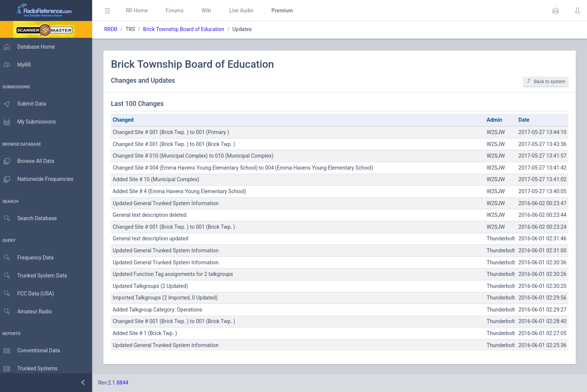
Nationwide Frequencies (39, 179)
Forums (178, 10)
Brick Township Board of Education (187, 29)
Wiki (210, 10)
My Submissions (30, 122)
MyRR (17, 65)
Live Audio (245, 10)
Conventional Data (32, 351)
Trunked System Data (35, 276)
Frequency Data (29, 258)
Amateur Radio (28, 312)
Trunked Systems (31, 369)
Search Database (30, 218)
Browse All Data (29, 161)
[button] (556, 10)
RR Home (140, 10)
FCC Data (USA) (29, 294)
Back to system (546, 81)
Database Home (29, 47)
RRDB (114, 29)
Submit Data (25, 104)
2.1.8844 (122, 383)
